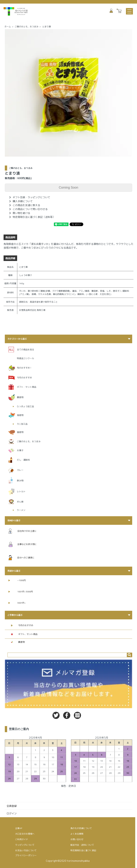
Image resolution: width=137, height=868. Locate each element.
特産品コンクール (26, 358)
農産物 (20, 397)
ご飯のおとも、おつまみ (27, 27)
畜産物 (20, 432)
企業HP (19, 828)
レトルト (21, 491)
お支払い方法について (26, 850)
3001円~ (17, 603)
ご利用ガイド (22, 839)
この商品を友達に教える (26, 205)
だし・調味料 (23, 460)
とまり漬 (47, 27)
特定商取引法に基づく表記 (83, 850)
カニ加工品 (22, 424)
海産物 (20, 415)
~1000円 (17, 580)
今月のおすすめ (24, 378)
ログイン (12, 813)
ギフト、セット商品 (24, 634)
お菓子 (20, 450)
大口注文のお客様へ (25, 834)
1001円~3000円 (21, 592)
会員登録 (12, 806)
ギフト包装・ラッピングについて (31, 197)
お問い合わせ (77, 839)
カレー (20, 470)
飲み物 (20, 481)
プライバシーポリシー (26, 855)
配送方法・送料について (82, 845)
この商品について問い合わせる (30, 209)
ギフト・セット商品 (27, 387)
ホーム (8, 27)
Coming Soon (68, 188)
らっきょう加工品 (25, 406)
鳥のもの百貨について (81, 828)
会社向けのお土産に (22, 531)
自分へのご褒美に (21, 558)
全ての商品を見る (26, 350)
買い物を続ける (21, 213)
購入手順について (23, 201)
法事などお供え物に (22, 544)
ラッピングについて (25, 845)
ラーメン (21, 510)
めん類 (20, 502)
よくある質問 (77, 834)
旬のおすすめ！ (24, 368)
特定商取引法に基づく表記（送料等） (34, 217)
